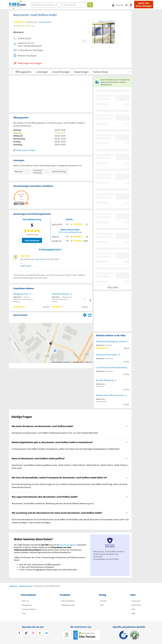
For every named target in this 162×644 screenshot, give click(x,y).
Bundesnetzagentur (68, 545)
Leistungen (42, 72)
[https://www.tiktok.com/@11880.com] (26, 633)
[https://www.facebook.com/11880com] (19, 633)
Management (27, 605)
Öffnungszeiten (23, 72)
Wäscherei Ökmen (60, 294)
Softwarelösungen (68, 605)
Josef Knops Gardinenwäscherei (112, 367)
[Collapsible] (127, 426)
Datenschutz (136, 605)
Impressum (136, 601)
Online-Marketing (68, 601)
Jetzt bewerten (32, 240)
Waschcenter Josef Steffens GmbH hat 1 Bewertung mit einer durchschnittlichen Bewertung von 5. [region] (53, 503)
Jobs (24, 613)
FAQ (102, 605)
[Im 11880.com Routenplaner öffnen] (85, 314)
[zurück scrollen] (11, 72)
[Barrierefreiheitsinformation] (128, 5)
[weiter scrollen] (129, 72)
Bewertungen (82, 72)
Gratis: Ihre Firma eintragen (144, 5)
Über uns (26, 601)
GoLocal (39, 259)
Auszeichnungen (61, 72)
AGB (133, 609)
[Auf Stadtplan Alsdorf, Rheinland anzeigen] (90, 315)
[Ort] (74, 5)
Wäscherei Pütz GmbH (107, 355)
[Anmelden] (119, 5)
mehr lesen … (27, 266)
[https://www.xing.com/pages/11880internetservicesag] (40, 633)
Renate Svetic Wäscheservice (110, 395)
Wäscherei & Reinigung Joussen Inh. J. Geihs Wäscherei (113, 341)
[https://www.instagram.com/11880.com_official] (33, 633)
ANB (133, 613)
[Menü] (132, 5)
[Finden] (90, 5)
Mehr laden (113, 287)
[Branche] (46, 5)
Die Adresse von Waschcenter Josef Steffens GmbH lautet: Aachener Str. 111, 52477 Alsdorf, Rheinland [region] (55, 433)
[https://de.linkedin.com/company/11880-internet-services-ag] (47, 633)
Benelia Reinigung (105, 380)
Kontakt (103, 601)
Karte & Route (101, 72)
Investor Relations (29, 609)
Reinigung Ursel (21, 294)
